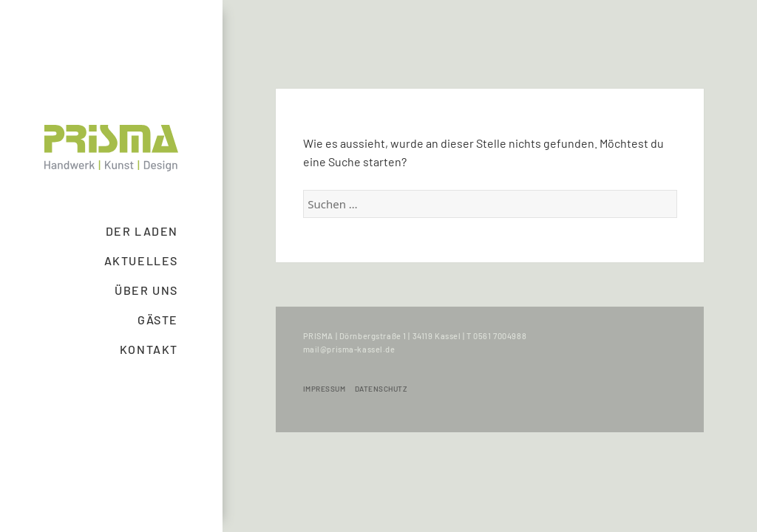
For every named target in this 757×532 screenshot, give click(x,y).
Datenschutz (381, 389)
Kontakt (149, 349)
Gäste (158, 320)
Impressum (325, 389)
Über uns (146, 290)
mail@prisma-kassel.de (349, 349)
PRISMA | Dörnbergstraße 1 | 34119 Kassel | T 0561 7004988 (415, 336)
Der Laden (142, 231)
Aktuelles (141, 260)
